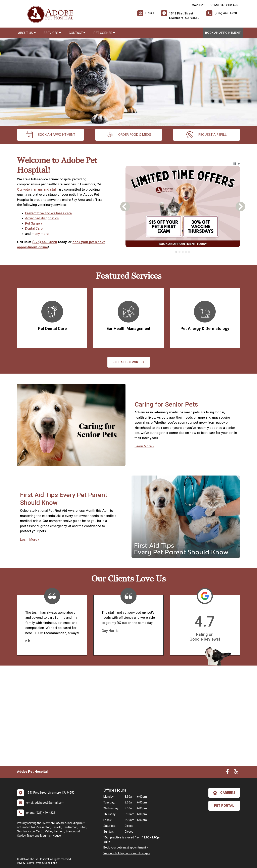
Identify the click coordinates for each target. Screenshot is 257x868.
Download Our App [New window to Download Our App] (224, 5)
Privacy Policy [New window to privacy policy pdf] (25, 863)
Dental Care (34, 228)
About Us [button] (27, 33)
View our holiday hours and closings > (127, 853)
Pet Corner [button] (104, 33)
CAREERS (198, 5)
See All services (129, 362)
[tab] (176, 252)
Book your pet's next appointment (125, 847)
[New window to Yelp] (236, 772)
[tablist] (183, 252)
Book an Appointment (223, 33)
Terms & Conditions (46, 863)
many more (40, 234)
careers (224, 793)
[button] (235, 164)
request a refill (207, 135)
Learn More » (144, 446)
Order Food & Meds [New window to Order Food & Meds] (129, 135)
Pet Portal (224, 805)
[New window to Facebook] (227, 772)
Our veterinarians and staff (37, 189)
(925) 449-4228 (45, 242)
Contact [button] (77, 33)
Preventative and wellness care (48, 213)
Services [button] (52, 33)
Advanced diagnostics (42, 218)
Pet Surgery (34, 223)
